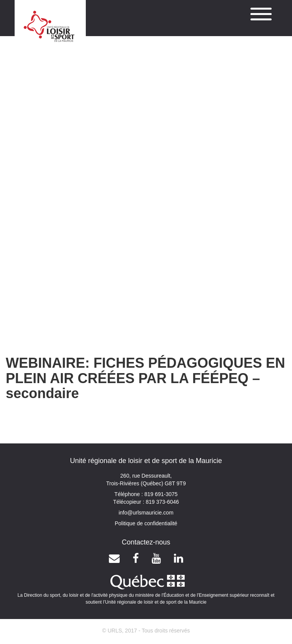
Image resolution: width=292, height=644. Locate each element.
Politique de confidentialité (146, 523)
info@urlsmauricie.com (146, 513)
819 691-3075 (160, 494)
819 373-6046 (162, 502)
